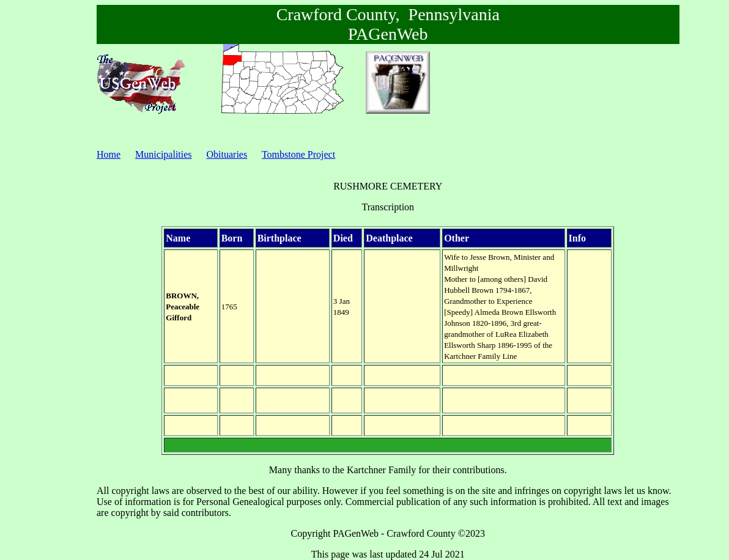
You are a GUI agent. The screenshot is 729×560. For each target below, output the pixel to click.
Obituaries (227, 154)
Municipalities (163, 154)
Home (109, 154)
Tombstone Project (298, 154)
